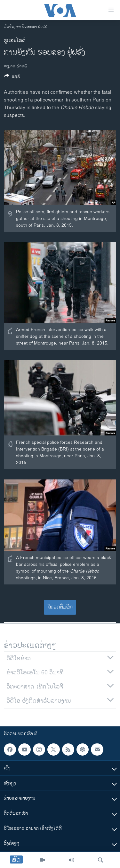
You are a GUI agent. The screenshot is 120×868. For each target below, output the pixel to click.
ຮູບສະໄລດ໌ (15, 41)
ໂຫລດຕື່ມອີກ (60, 607)
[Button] (12, 78)
